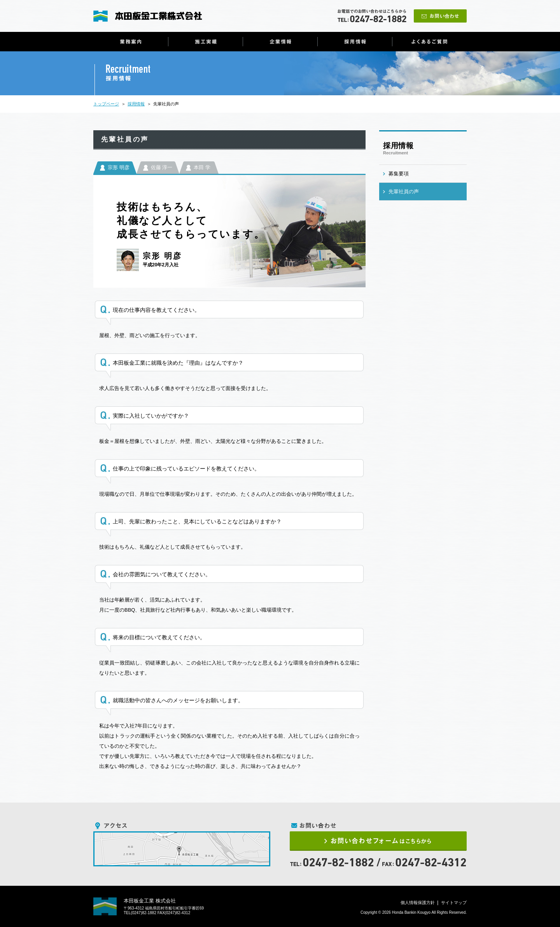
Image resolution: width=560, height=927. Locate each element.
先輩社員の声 (404, 192)
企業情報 (280, 42)
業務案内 (131, 42)
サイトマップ (454, 903)
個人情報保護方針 (418, 903)
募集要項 (399, 174)
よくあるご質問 (430, 42)
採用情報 (355, 42)
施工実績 (206, 42)
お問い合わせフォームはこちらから (378, 841)
